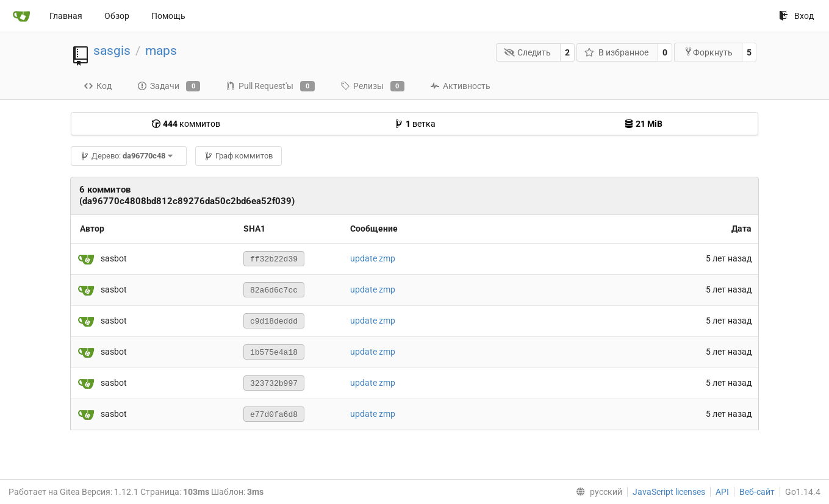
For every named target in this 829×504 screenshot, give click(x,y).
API (722, 492)
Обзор (117, 16)
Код (98, 86)
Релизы (372, 87)
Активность (460, 86)
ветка (415, 124)
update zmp (373, 258)
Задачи (169, 87)
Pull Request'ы (270, 87)
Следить (528, 52)
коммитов (186, 124)
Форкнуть (708, 52)
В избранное (616, 52)
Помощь (168, 16)
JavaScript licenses (669, 492)
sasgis (112, 51)
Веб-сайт (757, 492)
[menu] (597, 492)
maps (161, 51)
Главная (66, 16)
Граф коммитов (238, 156)
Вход (796, 16)
